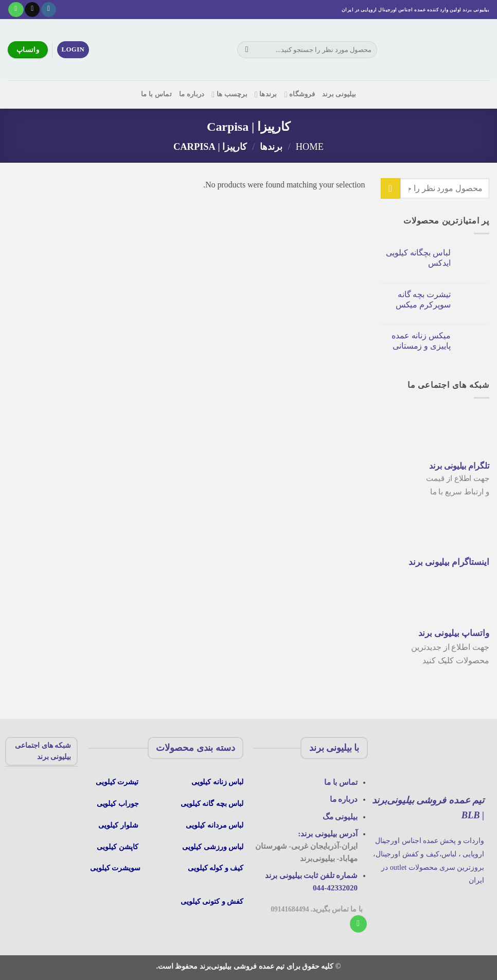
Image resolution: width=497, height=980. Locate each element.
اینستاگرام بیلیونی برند (449, 562)
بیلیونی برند (339, 94)
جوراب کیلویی (118, 803)
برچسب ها (229, 94)
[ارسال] (247, 50)
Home (310, 147)
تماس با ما (156, 94)
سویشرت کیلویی (116, 868)
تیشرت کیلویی (118, 782)
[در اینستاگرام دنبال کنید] (49, 10)
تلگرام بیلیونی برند (459, 466)
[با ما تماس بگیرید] (16, 10)
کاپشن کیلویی (118, 847)
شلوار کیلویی (118, 825)
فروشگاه (300, 94)
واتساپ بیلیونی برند (454, 633)
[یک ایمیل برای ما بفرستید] (32, 10)
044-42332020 (335, 888)
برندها (266, 94)
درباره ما (192, 94)
